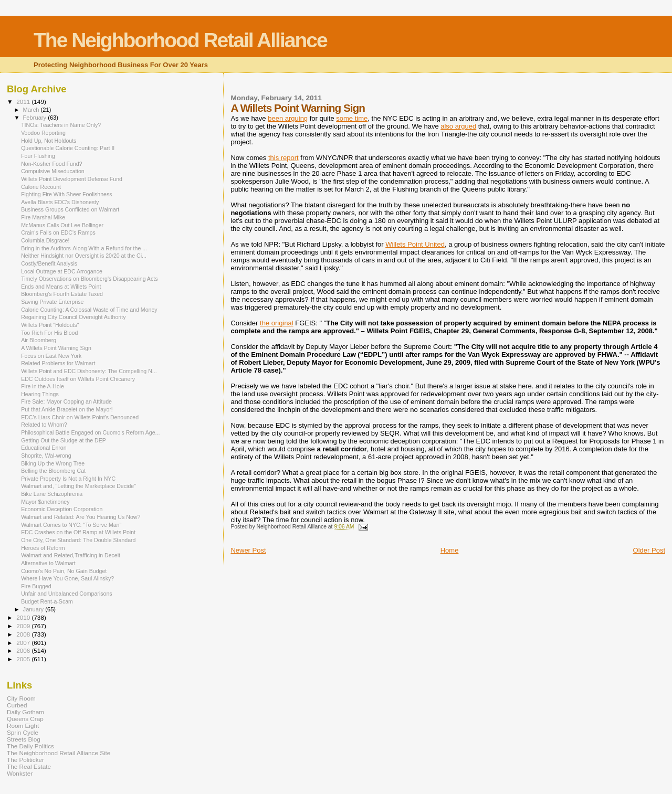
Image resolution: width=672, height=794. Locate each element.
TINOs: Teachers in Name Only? (61, 125)
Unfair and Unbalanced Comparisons (66, 594)
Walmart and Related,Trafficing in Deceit (71, 555)
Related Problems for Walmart (58, 363)
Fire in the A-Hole (43, 386)
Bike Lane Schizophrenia (52, 494)
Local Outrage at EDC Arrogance (62, 271)
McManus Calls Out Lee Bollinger (62, 225)
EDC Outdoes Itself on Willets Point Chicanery (78, 379)
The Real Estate (29, 766)
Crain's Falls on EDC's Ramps (58, 232)
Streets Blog (24, 739)
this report (283, 158)
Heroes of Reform (43, 548)
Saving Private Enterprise (52, 302)
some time (352, 118)
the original (277, 323)
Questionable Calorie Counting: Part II (68, 148)
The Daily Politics (30, 746)
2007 (24, 643)
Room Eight (23, 726)
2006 (24, 650)
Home (450, 550)
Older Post (649, 550)
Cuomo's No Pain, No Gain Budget (64, 571)
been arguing (288, 118)
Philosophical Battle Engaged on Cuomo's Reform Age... (90, 432)
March (32, 110)
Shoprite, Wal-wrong (46, 456)
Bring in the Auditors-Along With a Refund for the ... (84, 248)
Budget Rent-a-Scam (47, 601)
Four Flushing (38, 156)
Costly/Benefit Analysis (49, 263)
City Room (21, 698)
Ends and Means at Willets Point (61, 287)
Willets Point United (415, 244)
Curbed (17, 705)
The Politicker (25, 760)
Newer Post (248, 550)
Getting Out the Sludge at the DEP (64, 440)
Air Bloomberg (39, 340)
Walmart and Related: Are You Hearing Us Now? (81, 517)
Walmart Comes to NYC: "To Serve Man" (71, 525)
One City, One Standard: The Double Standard (78, 540)
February (36, 118)
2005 (24, 659)
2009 (24, 626)
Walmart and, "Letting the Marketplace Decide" (78, 486)
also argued (458, 126)
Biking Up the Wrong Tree (53, 463)
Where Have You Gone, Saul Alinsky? (67, 578)
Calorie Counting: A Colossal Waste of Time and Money (89, 310)
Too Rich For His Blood (49, 333)
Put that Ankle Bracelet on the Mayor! (67, 409)
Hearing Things (40, 394)
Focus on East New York (51, 356)
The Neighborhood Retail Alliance (180, 40)
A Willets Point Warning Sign (56, 348)
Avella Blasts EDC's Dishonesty (60, 202)
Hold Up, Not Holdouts (49, 141)
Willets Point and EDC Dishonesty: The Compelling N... (89, 371)
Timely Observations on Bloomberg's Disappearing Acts (89, 279)
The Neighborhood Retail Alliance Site (59, 753)
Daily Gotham (25, 712)
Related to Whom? (44, 425)
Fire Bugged (36, 586)
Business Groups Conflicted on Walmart (70, 209)
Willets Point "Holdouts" (50, 325)
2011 (24, 102)
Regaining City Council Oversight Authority (73, 317)
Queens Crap (25, 719)
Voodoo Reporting (43, 133)
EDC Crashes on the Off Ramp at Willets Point (78, 532)
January (34, 609)
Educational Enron (44, 448)
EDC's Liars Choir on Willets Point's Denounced (80, 417)
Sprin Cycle (23, 732)
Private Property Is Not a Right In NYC (68, 479)
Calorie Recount (41, 187)
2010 (24, 617)
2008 (24, 634)
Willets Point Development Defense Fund (72, 179)
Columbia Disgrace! (45, 240)
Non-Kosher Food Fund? (51, 164)
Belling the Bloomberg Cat (53, 471)
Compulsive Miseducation (53, 171)
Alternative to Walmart (48, 563)
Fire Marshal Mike (43, 217)
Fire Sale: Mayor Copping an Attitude (66, 401)
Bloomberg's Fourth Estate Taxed (62, 294)
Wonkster (20, 773)
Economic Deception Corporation (62, 509)
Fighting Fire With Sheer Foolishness (66, 194)
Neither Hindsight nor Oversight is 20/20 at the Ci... (84, 256)
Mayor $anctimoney (45, 502)
